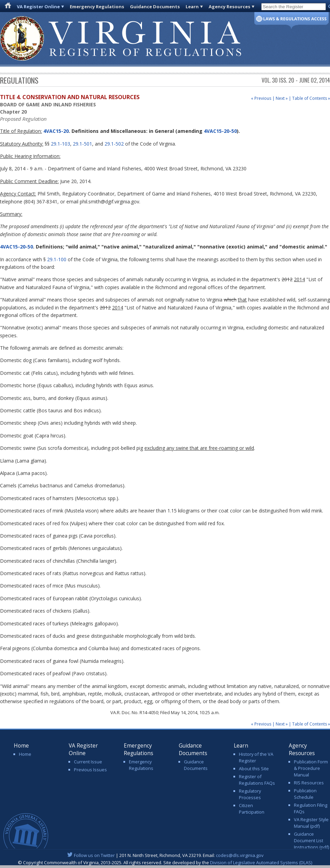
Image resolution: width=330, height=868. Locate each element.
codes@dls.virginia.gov (240, 855)
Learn (192, 7)
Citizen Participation (252, 809)
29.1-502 (114, 144)
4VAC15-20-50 (220, 131)
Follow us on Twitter (94, 855)
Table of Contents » (311, 98)
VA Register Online (38, 7)
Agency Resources (229, 7)
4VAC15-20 (55, 131)
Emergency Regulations (97, 7)
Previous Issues (90, 770)
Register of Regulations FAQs (257, 780)
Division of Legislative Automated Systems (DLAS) (261, 862)
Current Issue (88, 762)
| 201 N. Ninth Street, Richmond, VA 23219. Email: (165, 855)
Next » (282, 98)
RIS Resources (309, 783)
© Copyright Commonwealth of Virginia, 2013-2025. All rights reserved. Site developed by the (165, 862)
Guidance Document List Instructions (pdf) (311, 840)
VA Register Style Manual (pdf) (311, 823)
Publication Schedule (305, 794)
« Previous (261, 98)
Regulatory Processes (250, 794)
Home (25, 754)
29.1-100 (57, 259)
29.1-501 (82, 144)
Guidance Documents (155, 7)
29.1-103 (60, 144)
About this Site (254, 769)
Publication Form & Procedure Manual (311, 768)
